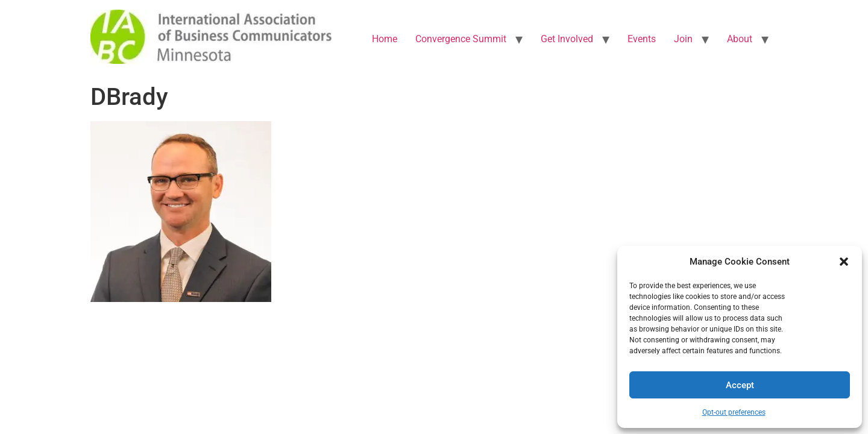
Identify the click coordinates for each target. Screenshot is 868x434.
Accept (740, 385)
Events (642, 39)
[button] (844, 262)
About (740, 39)
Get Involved (567, 39)
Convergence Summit (461, 39)
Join (683, 39)
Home (385, 39)
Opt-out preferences (734, 412)
